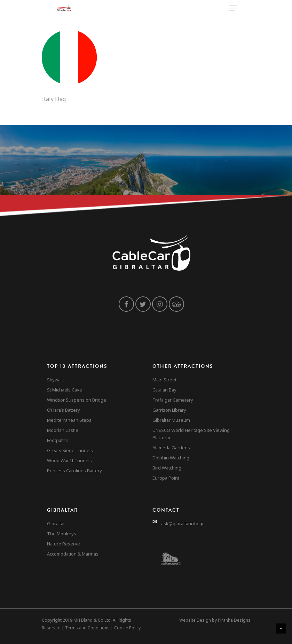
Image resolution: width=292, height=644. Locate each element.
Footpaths (57, 440)
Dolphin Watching (171, 458)
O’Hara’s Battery (64, 410)
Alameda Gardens (171, 448)
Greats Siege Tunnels (70, 450)
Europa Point (166, 478)
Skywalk (56, 380)
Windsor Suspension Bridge (77, 400)
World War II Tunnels (69, 460)
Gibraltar (56, 523)
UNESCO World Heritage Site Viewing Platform (191, 434)
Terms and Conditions (87, 628)
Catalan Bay (164, 390)
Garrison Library (169, 410)
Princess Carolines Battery (74, 471)
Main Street (164, 380)
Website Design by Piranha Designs (215, 620)
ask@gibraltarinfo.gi (182, 523)
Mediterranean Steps (69, 420)
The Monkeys (62, 534)
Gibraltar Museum (171, 420)
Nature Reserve (64, 544)
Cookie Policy (127, 628)
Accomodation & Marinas (73, 554)
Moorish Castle (63, 430)
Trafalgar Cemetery (173, 400)
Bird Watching (167, 468)
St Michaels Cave (65, 390)
